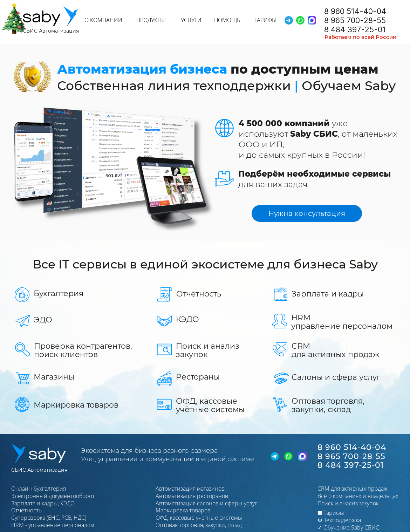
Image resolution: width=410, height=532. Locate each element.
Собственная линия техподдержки (174, 86)
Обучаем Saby (349, 86)
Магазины (54, 377)
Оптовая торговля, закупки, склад (199, 525)
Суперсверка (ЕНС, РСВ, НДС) (49, 518)
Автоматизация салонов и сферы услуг (206, 503)
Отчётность (199, 294)
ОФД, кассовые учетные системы (199, 518)
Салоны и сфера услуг (336, 377)
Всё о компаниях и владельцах (358, 496)
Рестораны (198, 377)
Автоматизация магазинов (190, 489)
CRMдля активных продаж (335, 350)
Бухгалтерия (59, 294)
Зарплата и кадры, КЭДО (43, 503)
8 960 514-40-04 (355, 11)
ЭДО (43, 320)
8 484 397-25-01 (355, 29)
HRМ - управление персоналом (53, 525)
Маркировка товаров (76, 405)
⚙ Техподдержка (339, 520)
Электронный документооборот (53, 496)
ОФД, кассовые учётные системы (210, 405)
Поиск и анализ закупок (208, 350)
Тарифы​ (331, 513)
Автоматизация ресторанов (192, 496)
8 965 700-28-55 (355, 20)
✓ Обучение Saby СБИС (348, 527)
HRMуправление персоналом (342, 322)
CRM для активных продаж (353, 489)
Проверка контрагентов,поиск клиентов (83, 350)
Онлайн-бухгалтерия (39, 489)
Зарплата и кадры (328, 294)
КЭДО (187, 319)
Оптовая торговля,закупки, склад (328, 405)
